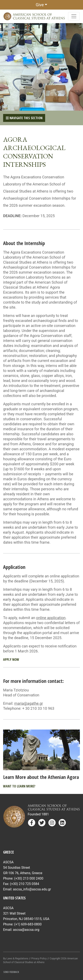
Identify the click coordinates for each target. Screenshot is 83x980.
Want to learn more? (19, 786)
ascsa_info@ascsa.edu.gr (32, 889)
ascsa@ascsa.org (26, 930)
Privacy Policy (39, 959)
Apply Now (11, 660)
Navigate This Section (24, 118)
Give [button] (40, 5)
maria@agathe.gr (28, 703)
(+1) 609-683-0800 (28, 924)
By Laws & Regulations (16, 959)
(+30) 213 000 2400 (29, 878)
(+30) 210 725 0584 (25, 884)
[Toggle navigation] (74, 16)
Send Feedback (11, 972)
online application (51, 618)
